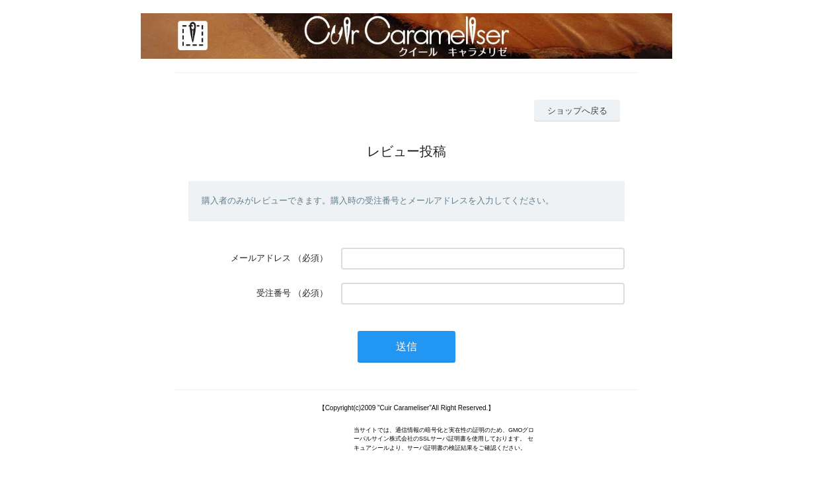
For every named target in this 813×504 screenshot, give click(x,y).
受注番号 (274, 293)
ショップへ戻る (577, 111)
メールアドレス (261, 258)
